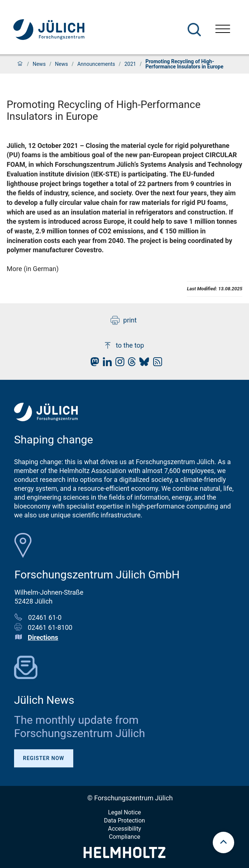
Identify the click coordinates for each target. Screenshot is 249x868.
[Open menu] (223, 30)
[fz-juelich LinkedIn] (105, 364)
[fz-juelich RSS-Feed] (156, 364)
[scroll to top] (223, 842)
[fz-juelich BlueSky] (142, 364)
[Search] (194, 30)
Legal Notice (124, 812)
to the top (124, 345)
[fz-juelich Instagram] (118, 364)
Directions (43, 637)
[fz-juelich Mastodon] (93, 364)
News (39, 64)
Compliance (124, 837)
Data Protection (124, 820)
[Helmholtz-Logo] (124, 856)
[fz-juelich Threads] (130, 364)
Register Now (44, 758)
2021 (130, 64)
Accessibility (125, 829)
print (124, 320)
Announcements (96, 64)
